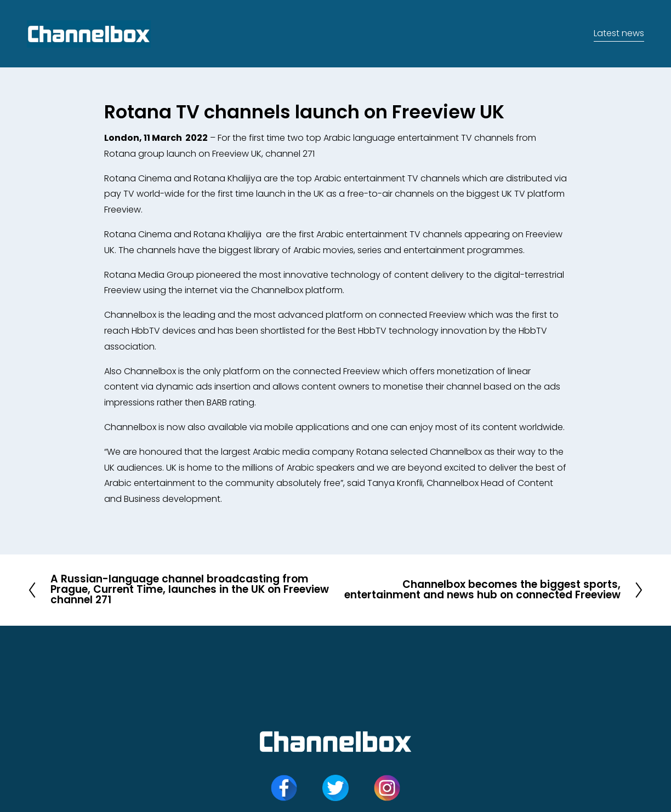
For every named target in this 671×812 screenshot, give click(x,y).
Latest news (619, 33)
